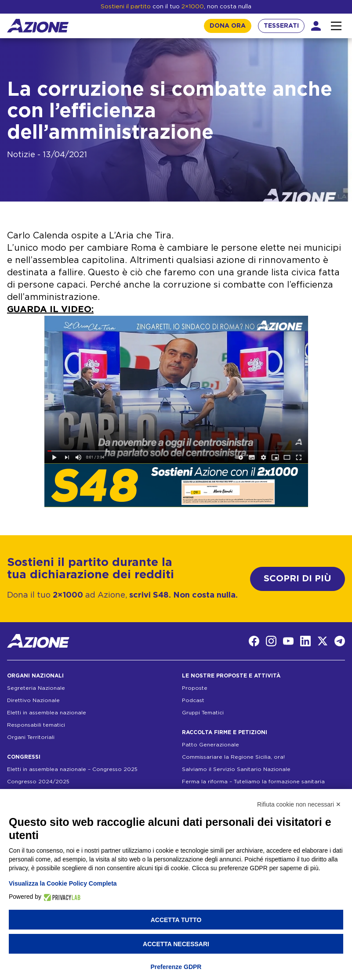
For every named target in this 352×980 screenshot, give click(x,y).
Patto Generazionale (210, 745)
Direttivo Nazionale (33, 700)
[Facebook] (254, 641)
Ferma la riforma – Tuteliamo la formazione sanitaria (253, 782)
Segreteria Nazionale (36, 688)
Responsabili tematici (36, 725)
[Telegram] (340, 641)
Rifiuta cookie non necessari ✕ (299, 804)
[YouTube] (288, 641)
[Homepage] (38, 26)
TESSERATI (281, 26)
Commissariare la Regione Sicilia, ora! (233, 757)
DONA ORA (228, 26)
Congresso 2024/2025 (38, 782)
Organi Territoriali (31, 737)
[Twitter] (323, 641)
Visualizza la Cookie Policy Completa (63, 883)
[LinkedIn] (305, 641)
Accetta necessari (176, 944)
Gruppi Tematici (203, 713)
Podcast (193, 700)
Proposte (195, 688)
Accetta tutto (176, 920)
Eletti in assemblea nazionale (47, 713)
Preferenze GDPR (176, 967)
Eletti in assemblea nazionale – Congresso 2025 (72, 769)
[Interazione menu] (336, 26)
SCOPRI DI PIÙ (298, 578)
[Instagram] (271, 641)
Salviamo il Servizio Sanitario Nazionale (236, 769)
